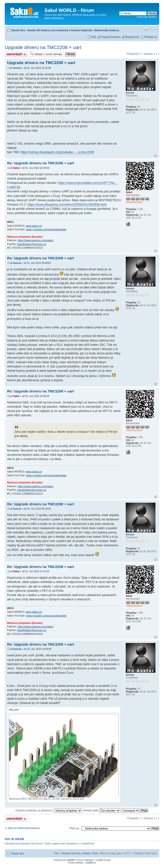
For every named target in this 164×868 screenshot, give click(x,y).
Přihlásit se (150, 37)
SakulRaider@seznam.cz (32, 244)
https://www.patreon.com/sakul (36, 240)
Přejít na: (74, 828)
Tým (56, 853)
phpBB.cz (91, 863)
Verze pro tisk (146, 29)
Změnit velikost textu (153, 29)
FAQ (93, 37)
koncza (17, 68)
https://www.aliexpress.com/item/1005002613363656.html (67, 204)
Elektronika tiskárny (107, 30)
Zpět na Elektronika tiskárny (24, 828)
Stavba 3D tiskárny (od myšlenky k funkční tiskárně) (60, 30)
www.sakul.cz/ (34, 226)
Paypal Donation (111, 37)
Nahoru (156, 156)
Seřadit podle (102, 810)
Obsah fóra (18, 30)
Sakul (16, 168)
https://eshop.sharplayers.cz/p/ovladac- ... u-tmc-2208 (57, 152)
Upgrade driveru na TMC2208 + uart (43, 47)
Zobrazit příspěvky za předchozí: (49, 810)
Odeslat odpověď (16, 54)
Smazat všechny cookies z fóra (79, 853)
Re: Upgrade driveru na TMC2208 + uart (41, 163)
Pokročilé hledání (147, 17)
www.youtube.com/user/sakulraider (46, 229)
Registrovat (132, 37)
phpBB (70, 860)
